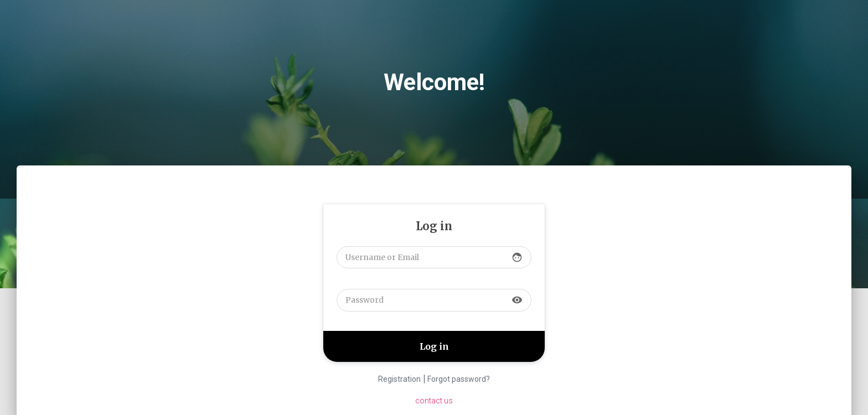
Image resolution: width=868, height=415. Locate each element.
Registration (399, 379)
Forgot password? (459, 379)
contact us (434, 401)
